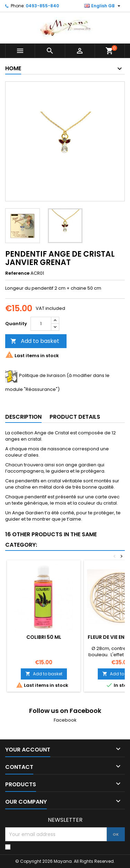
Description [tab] (23, 417)
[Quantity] (41, 324)
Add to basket (35, 341)
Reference (17, 273)
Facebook (65, 720)
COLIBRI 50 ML (44, 637)
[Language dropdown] (103, 6)
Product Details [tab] (75, 417)
